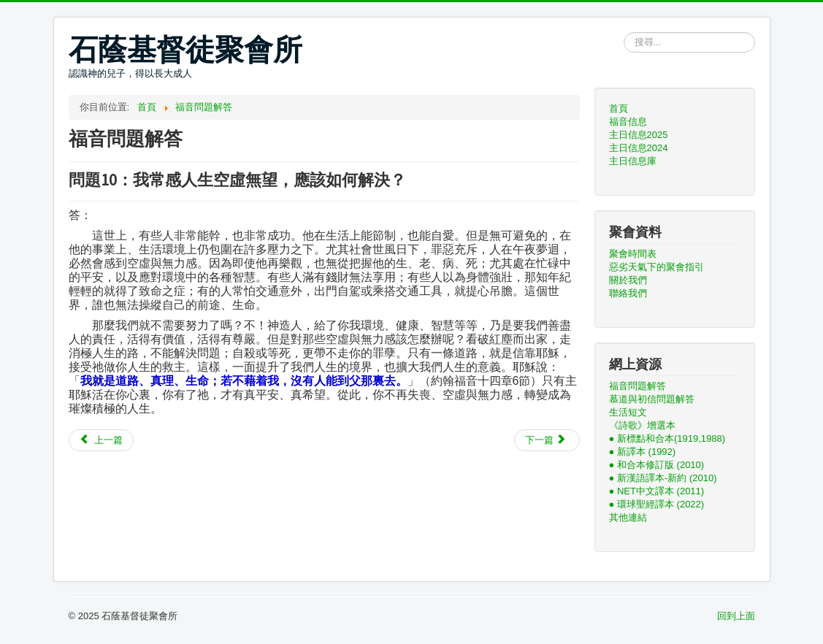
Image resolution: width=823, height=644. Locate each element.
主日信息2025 (639, 135)
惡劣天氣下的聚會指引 (657, 267)
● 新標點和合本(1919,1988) (667, 438)
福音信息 (628, 122)
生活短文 (628, 412)
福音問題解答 (638, 386)
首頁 (619, 108)
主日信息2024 (639, 148)
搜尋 (624, 32)
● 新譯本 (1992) (643, 452)
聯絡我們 (628, 293)
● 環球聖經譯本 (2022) (657, 504)
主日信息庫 (633, 161)
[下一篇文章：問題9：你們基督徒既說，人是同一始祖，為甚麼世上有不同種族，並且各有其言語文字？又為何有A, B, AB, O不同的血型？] (547, 440)
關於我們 (628, 280)
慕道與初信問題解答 (652, 399)
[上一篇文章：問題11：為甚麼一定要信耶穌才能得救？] (102, 440)
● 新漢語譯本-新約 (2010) (663, 478)
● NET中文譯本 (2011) (657, 491)
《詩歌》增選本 (642, 425)
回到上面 (736, 616)
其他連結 (628, 517)
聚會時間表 (633, 254)
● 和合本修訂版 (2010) (657, 465)
